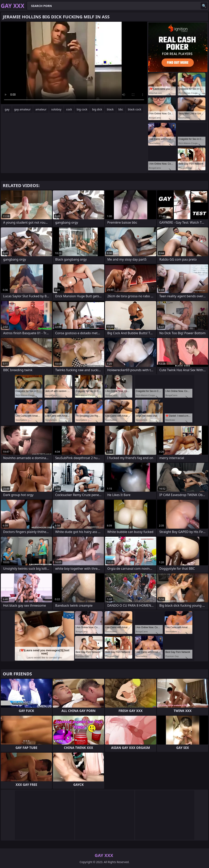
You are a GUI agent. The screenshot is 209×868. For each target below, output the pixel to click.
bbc (121, 109)
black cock (135, 109)
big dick (97, 109)
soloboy (56, 109)
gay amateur (22, 109)
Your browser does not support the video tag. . (74, 63)
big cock (82, 109)
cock (69, 109)
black (110, 109)
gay (7, 109)
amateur (41, 109)
